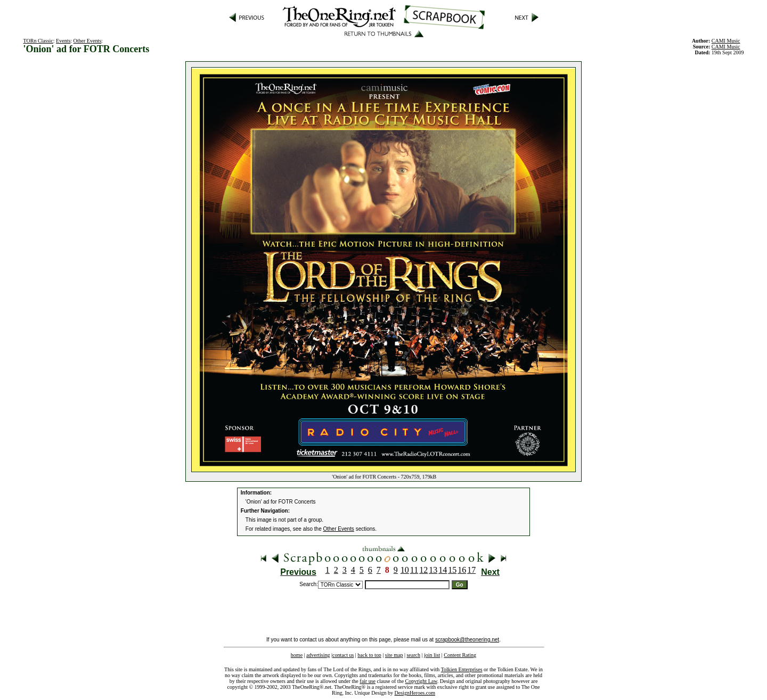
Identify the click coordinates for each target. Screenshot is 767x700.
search (413, 655)
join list (432, 655)
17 (471, 570)
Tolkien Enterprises (462, 669)
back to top (369, 655)
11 (414, 570)
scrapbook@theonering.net (467, 640)
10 (405, 570)
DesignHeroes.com (415, 693)
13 (433, 570)
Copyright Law (421, 681)
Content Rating (460, 655)
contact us (343, 655)
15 (452, 570)
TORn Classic (38, 41)
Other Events (88, 41)
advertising (318, 655)
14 (443, 570)
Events (63, 41)
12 (423, 570)
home (297, 655)
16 (462, 570)
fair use (368, 681)
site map (394, 655)
